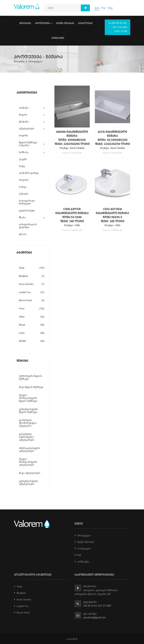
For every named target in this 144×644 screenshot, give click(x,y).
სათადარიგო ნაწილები (27, 202)
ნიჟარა (23, 115)
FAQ (78, 555)
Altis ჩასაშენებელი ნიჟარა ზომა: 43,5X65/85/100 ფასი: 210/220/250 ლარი (112, 138)
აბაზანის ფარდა (29, 173)
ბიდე (22, 166)
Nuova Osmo (22, 613)
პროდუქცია (44, 23)
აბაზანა (24, 108)
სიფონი (24, 136)
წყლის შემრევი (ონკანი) (28, 144)
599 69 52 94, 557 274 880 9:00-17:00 (118, 27)
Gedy (18, 587)
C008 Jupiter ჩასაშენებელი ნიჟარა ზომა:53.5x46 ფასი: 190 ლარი (72, 215)
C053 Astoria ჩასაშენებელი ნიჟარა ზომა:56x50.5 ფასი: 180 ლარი (112, 215)
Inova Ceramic (23, 600)
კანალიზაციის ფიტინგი (28, 226)
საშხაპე (24, 152)
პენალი (24, 194)
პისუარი (24, 180)
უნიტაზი (24, 122)
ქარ (97, 8)
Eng (110, 8)
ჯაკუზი (23, 159)
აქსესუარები (27, 129)
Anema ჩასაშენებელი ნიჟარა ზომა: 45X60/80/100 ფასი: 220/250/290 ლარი (72, 138)
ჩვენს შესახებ (65, 23)
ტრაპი (23, 234)
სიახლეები (85, 23)
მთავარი (25, 23)
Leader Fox (21, 606)
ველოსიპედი (27, 211)
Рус (104, 8)
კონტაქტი (58, 38)
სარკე (23, 187)
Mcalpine (20, 593)
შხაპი (22, 217)
